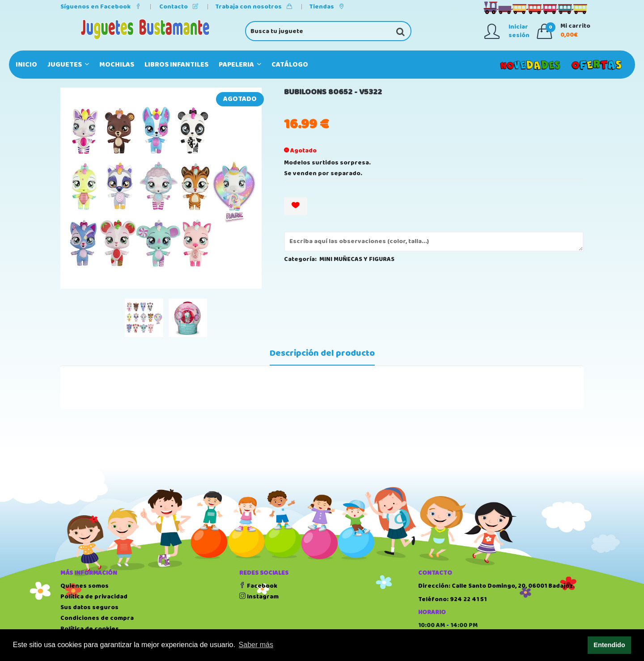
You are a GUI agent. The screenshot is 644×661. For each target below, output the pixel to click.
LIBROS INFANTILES (176, 65)
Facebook (258, 586)
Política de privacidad (94, 597)
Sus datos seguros (89, 607)
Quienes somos (85, 586)
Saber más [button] (256, 645)
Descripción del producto (322, 354)
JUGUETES (68, 65)
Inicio (26, 65)
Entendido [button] (609, 645)
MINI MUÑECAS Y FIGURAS (357, 259)
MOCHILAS (117, 65)
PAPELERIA (240, 65)
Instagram (259, 597)
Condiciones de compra (97, 618)
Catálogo (290, 65)
